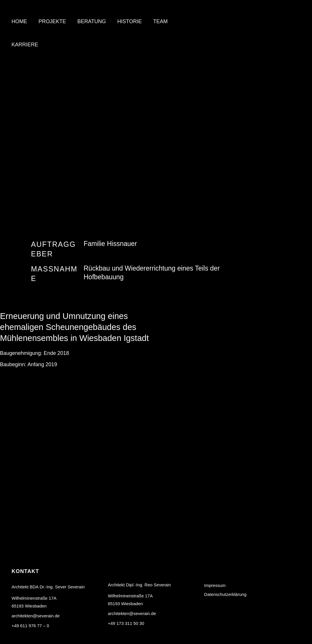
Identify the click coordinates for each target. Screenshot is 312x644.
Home (19, 21)
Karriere (24, 45)
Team (156, 21)
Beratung (89, 21)
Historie (126, 21)
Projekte (51, 21)
